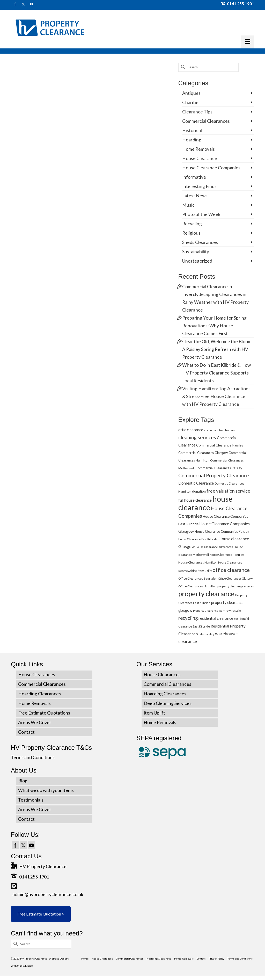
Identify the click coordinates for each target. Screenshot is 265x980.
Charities (191, 102)
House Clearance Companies (211, 168)
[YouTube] (31, 845)
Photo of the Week (201, 214)
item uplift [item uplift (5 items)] (205, 571)
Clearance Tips (197, 112)
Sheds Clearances (200, 242)
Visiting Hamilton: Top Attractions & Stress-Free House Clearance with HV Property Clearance (216, 396)
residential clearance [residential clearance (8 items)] (216, 618)
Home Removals (198, 149)
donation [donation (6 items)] (199, 491)
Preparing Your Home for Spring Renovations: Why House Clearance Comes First (214, 326)
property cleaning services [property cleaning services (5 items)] (236, 586)
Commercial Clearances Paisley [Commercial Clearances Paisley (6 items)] (219, 468)
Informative (194, 177)
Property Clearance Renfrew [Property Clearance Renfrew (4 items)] (212, 611)
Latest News (195, 196)
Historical (192, 130)
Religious (191, 233)
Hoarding (192, 140)
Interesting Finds (199, 186)
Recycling (192, 224)
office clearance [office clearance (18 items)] (231, 570)
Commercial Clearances (206, 121)
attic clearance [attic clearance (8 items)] (191, 430)
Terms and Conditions (33, 757)
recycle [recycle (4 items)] (236, 611)
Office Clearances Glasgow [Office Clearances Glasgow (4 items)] (235, 578)
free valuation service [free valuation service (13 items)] (228, 491)
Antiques (191, 93)
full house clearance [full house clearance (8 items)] (195, 500)
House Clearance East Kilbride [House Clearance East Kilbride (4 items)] (198, 539)
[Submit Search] (182, 67)
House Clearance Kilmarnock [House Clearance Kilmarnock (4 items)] (214, 547)
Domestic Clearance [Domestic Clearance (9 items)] (196, 483)
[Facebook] (15, 845)
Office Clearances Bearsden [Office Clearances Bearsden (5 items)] (198, 578)
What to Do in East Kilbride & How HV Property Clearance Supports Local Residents (216, 373)
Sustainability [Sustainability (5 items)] (205, 634)
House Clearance (200, 158)
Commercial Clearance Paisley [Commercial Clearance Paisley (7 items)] (220, 445)
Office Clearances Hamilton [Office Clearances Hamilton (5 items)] (197, 586)
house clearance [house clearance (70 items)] (205, 503)
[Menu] (248, 42)
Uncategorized (197, 261)
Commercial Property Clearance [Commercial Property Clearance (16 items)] (214, 475)
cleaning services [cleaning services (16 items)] (197, 437)
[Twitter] (23, 845)
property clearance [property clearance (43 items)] (206, 594)
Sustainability (196, 252)
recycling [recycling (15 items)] (188, 618)
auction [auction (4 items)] (209, 430)
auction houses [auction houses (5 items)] (225, 430)
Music (188, 205)
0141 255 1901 (238, 3)
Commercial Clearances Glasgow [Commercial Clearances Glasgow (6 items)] (203, 453)
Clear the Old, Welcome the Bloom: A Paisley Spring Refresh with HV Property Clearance (217, 349)
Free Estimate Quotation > (41, 914)
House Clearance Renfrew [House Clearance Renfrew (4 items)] (227, 555)
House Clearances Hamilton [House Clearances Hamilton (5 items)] (198, 562)
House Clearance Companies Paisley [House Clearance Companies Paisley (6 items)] (222, 531)
